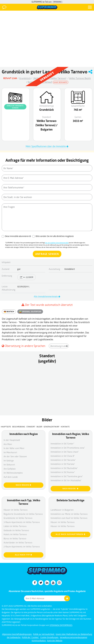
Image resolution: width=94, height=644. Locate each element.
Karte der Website (55, 640)
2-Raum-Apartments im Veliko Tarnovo (22, 547)
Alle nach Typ (23, 555)
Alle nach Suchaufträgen (70, 534)
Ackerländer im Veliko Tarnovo (18, 542)
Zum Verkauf (46, 82)
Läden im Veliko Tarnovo (15, 526)
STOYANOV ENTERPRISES (61, 625)
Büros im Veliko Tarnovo (15, 538)
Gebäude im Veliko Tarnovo (16, 530)
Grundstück (25, 78)
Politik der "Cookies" (31, 637)
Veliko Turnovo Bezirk (80, 78)
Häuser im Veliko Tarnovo (63, 526)
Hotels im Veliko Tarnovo (15, 534)
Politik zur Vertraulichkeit (44, 634)
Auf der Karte (61, 82)
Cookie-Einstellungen (50, 637)
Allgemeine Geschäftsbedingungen (17, 634)
